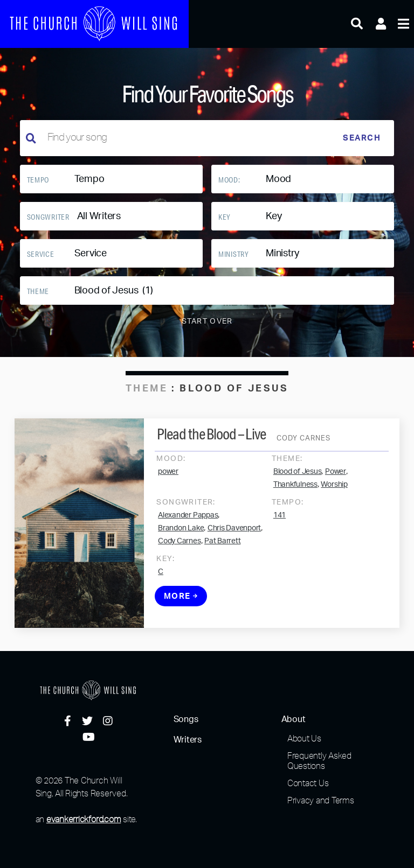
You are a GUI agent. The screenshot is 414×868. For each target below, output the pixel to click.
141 (280, 519)
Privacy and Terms (321, 800)
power (168, 475)
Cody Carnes (179, 544)
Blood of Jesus (298, 475)
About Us (304, 738)
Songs (186, 719)
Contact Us (308, 783)
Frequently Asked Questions (319, 761)
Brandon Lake (181, 531)
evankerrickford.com (84, 819)
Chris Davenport (234, 531)
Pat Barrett (222, 544)
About (294, 719)
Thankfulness (295, 488)
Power (336, 475)
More (181, 600)
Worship (334, 488)
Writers (188, 740)
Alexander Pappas (188, 519)
